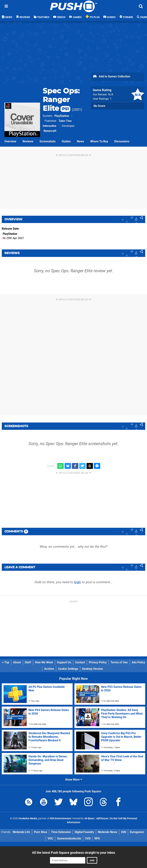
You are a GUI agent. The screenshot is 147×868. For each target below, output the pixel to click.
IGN (124, 832)
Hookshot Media (28, 818)
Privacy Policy (98, 662)
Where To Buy (99, 141)
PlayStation (62, 116)
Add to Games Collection (111, 77)
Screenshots (48, 141)
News (80, 141)
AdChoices (102, 818)
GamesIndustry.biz (69, 838)
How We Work (44, 662)
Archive (49, 669)
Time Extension (61, 832)
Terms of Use (119, 662)
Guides (66, 141)
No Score (99, 106)
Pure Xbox (41, 832)
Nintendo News (108, 832)
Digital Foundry (84, 832)
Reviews (28, 141)
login (78, 582)
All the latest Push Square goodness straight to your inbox (73, 853)
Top (6, 662)
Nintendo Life (21, 832)
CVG (88, 838)
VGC (50, 838)
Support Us (64, 662)
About (17, 662)
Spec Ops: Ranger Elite (61, 99)
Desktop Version (93, 669)
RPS (97, 838)
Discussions (122, 141)
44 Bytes (89, 818)
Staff (28, 662)
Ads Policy (138, 662)
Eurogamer (137, 832)
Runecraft (50, 131)
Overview (10, 141)
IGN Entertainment (60, 818)
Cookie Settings (68, 669)
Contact (80, 662)
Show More (74, 780)
